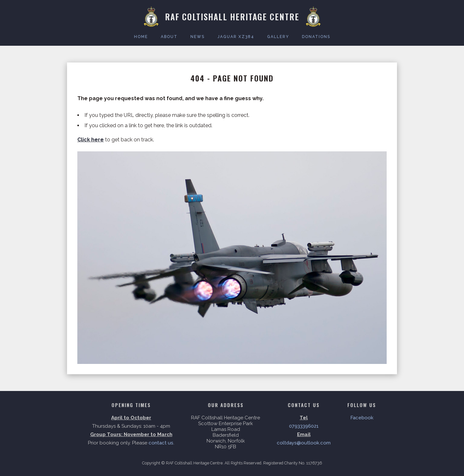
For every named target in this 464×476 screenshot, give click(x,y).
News (198, 37)
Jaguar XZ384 (236, 37)
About (169, 37)
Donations (316, 37)
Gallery (278, 37)
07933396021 (304, 426)
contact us (161, 443)
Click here (91, 140)
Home (141, 37)
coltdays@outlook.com (304, 443)
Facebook (362, 418)
